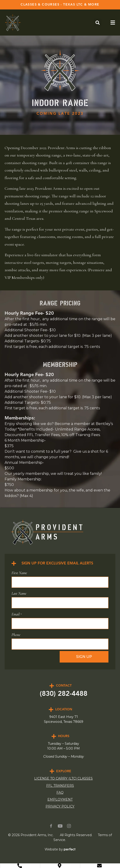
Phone (16, 635)
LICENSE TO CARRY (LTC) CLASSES (63, 778)
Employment (60, 799)
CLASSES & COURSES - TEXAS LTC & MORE (60, 5)
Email (17, 614)
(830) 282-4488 (64, 694)
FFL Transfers (60, 786)
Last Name (19, 593)
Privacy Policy (60, 806)
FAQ (60, 793)
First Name (19, 573)
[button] (98, 23)
